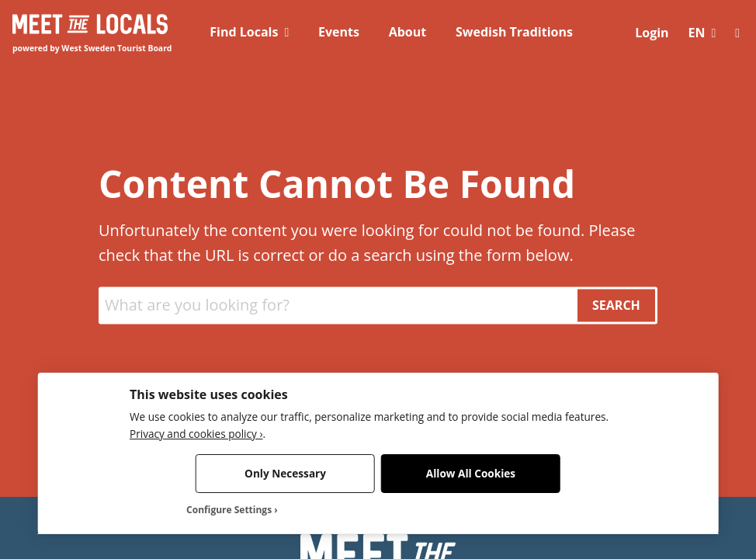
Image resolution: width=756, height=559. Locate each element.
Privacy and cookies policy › (196, 434)
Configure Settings (229, 510)
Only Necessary (285, 473)
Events (339, 32)
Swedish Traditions (514, 32)
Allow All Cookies (471, 473)
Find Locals (244, 32)
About (408, 32)
